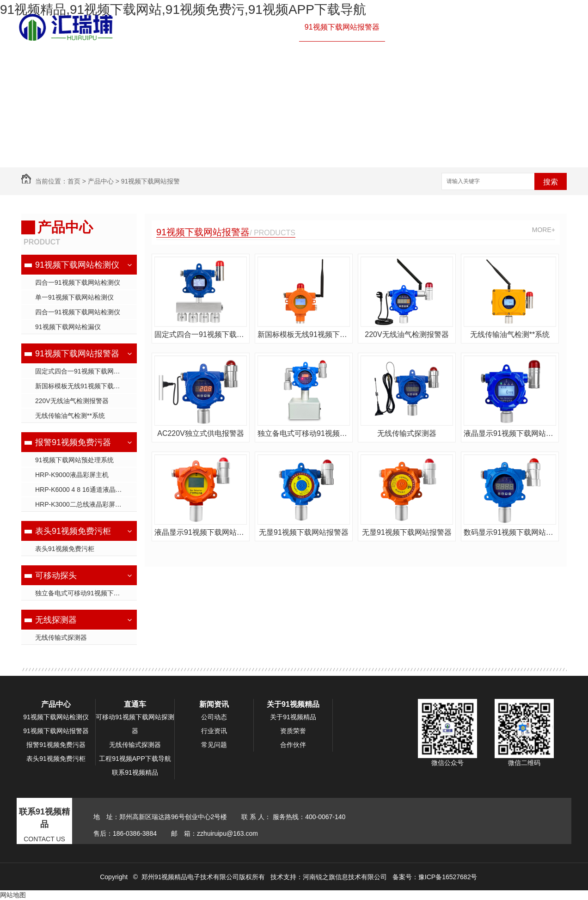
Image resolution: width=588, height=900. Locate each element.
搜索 (551, 182)
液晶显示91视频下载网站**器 (510, 433)
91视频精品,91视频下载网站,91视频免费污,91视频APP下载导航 (183, 9)
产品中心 (484, 27)
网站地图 (13, 895)
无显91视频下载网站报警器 (304, 532)
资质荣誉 (293, 731)
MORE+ (544, 230)
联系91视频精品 (268, 83)
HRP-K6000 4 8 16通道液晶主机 (82, 490)
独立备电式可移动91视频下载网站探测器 (86, 593)
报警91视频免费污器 (424, 27)
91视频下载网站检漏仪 (68, 327)
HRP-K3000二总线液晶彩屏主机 (82, 504)
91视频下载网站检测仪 (256, 27)
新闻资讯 (498, 55)
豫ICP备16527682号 (448, 877)
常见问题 (214, 745)
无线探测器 (56, 620)
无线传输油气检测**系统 (70, 416)
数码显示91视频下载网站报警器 (510, 532)
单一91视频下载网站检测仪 (74, 297)
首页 (74, 181)
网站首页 (193, 27)
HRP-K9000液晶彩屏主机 (72, 475)
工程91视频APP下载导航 (432, 55)
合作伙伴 (293, 745)
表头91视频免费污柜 (73, 531)
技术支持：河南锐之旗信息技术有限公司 (329, 877)
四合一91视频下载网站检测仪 (78, 282)
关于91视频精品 (204, 83)
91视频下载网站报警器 (342, 27)
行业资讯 (214, 731)
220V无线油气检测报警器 (72, 401)
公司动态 (214, 717)
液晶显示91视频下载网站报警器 (201, 532)
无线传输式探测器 (61, 637)
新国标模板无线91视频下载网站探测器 (86, 386)
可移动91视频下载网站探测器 (135, 724)
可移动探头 (56, 576)
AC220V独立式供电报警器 (201, 433)
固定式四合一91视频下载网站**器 (83, 371)
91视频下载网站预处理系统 (74, 460)
